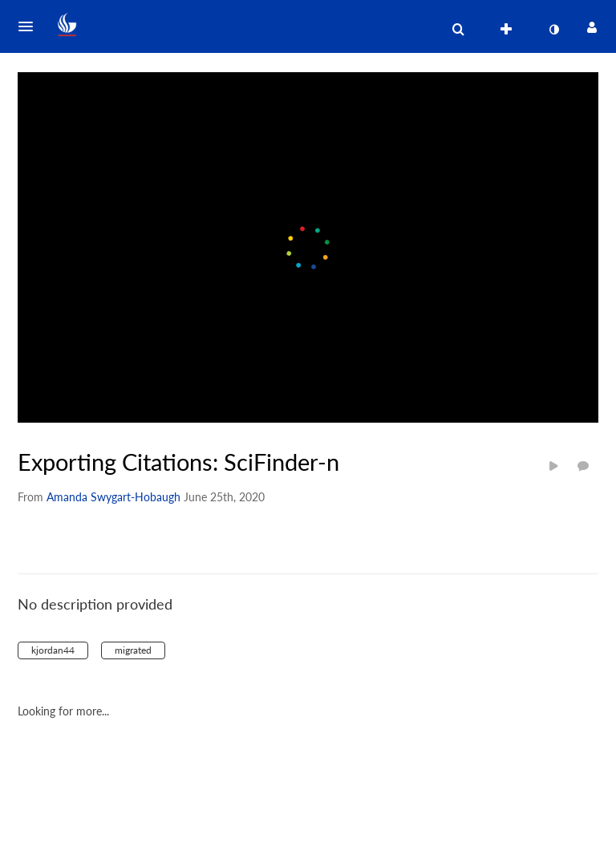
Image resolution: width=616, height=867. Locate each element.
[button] (30, 26)
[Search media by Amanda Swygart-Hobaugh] (113, 497)
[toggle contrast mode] (553, 30)
